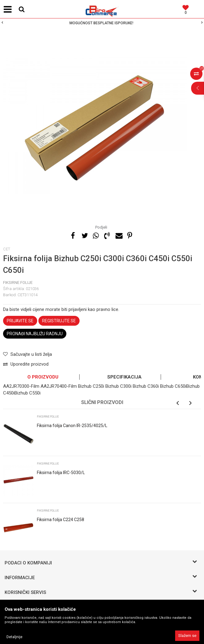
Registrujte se (59, 321)
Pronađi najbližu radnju (35, 334)
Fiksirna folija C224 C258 (61, 520)
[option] (102, 23)
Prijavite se (20, 321)
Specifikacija (124, 377)
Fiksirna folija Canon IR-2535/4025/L (72, 426)
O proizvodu (43, 377)
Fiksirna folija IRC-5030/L (61, 473)
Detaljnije (14, 637)
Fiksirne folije (18, 283)
